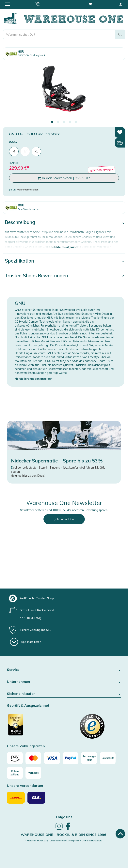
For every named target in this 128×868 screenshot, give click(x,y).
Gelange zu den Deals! (28, 476)
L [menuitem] (25, 151)
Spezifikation (19, 261)
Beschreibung (20, 222)
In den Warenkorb (64, 178)
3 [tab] (64, 122)
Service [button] (64, 670)
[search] (59, 34)
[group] (64, 598)
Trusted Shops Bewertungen (36, 276)
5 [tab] (76, 122)
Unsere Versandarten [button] (25, 786)
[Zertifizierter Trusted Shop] (35, 727)
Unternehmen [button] (64, 682)
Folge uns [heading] (64, 817)
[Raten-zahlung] (15, 773)
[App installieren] (26, 642)
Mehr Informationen (28, 190)
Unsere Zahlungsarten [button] (26, 746)
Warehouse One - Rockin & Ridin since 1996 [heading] (64, 835)
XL (36, 151)
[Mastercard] (33, 758)
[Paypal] (71, 758)
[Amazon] (15, 758)
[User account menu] (121, 4)
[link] (59, 829)
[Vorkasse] (33, 773)
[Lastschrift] (108, 758)
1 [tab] (52, 122)
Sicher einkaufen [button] (64, 694)
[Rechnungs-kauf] (89, 758)
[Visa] (52, 758)
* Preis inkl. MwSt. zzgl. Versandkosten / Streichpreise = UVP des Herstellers (64, 841)
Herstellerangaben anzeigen (34, 379)
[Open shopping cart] (90, 4)
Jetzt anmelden (64, 519)
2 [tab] (58, 122)
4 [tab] (70, 122)
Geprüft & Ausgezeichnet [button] (28, 706)
